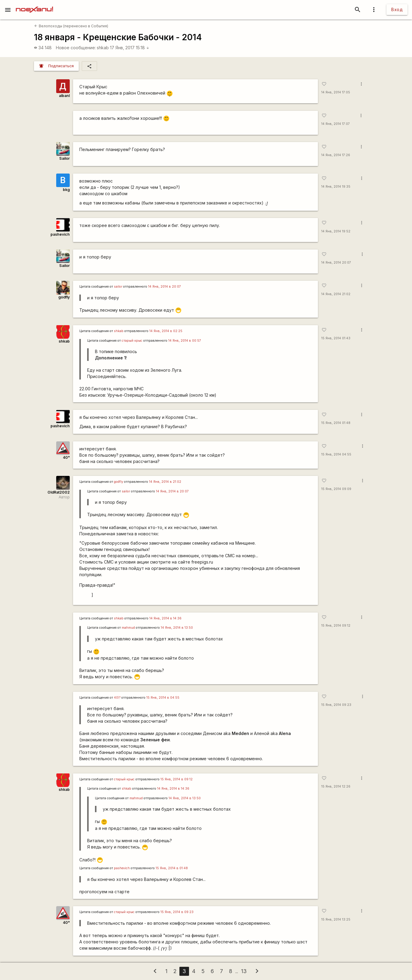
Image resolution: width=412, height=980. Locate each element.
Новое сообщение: (76, 48)
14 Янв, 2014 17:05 (336, 92)
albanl (64, 96)
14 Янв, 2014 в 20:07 (165, 287)
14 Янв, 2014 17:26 (336, 155)
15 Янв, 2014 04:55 (336, 454)
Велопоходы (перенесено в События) (71, 26)
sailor (118, 287)
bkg (66, 190)
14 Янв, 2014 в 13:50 (177, 628)
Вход (397, 9)
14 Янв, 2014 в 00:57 (185, 341)
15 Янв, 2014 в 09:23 (177, 912)
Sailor (64, 158)
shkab (103, 48)
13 (244, 971)
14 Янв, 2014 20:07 (336, 263)
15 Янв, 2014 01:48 (336, 423)
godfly (64, 297)
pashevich (60, 234)
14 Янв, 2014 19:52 (336, 231)
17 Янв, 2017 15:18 (130, 48)
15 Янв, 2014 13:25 (336, 920)
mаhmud (128, 628)
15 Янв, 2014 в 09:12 (177, 779)
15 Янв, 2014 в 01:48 (172, 868)
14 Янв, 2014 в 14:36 (165, 618)
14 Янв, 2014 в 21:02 (165, 482)
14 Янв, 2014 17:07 (336, 124)
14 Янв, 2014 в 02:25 (166, 331)
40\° (117, 698)
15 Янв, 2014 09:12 (336, 626)
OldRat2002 (59, 492)
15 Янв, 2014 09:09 (336, 489)
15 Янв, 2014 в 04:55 (163, 698)
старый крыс (132, 341)
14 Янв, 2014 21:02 (336, 294)
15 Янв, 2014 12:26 (336, 786)
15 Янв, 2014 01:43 (336, 338)
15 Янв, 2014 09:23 (336, 705)
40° (66, 457)
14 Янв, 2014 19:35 (336, 187)
